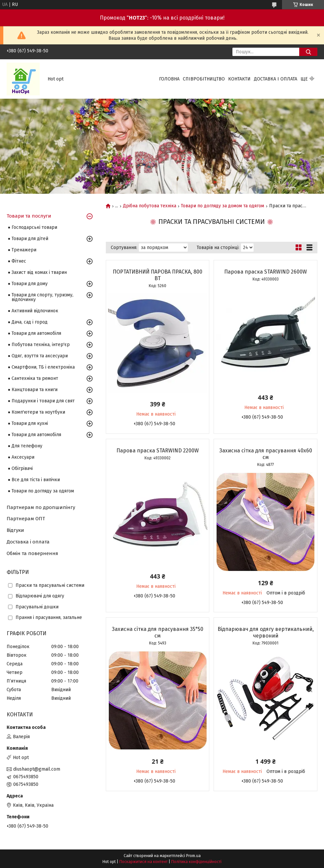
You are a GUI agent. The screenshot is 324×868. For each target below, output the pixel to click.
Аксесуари (23, 457)
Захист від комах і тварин (39, 272)
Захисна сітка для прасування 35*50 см (158, 632)
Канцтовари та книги (35, 390)
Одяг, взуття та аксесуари (40, 356)
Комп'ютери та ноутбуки (38, 412)
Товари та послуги (29, 216)
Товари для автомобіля (36, 333)
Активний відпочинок (35, 311)
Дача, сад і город (30, 322)
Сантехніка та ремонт (35, 378)
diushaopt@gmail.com (37, 769)
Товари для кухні (30, 423)
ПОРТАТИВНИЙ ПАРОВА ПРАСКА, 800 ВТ (158, 275)
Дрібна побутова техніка (150, 206)
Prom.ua (193, 856)
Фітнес (19, 261)
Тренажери (24, 250)
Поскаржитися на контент (143, 862)
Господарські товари (34, 227)
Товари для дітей (30, 239)
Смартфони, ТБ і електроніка (43, 367)
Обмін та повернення (32, 553)
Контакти (239, 79)
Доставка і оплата (276, 79)
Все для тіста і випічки (36, 480)
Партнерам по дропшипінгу (41, 507)
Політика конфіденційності (196, 862)
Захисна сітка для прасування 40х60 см (266, 454)
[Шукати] (308, 52)
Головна (169, 79)
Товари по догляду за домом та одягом (223, 206)
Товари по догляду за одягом (43, 491)
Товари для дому (30, 284)
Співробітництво (204, 79)
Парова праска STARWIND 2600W (265, 272)
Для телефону (27, 446)
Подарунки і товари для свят (43, 401)
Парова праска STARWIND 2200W (158, 451)
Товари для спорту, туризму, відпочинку (42, 297)
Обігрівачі (22, 468)
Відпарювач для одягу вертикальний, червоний (266, 632)
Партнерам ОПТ (26, 519)
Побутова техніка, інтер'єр (41, 345)
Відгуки (15, 530)
